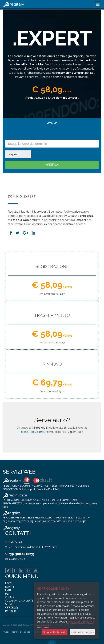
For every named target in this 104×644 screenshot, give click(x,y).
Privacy (6, 632)
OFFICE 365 (12, 608)
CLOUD (9, 597)
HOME (9, 583)
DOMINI (9, 587)
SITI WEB (10, 604)
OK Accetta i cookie (55, 632)
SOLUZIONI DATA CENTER (20, 601)
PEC (7, 594)
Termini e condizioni (21, 632)
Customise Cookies (83, 632)
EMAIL (9, 590)
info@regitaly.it (17, 559)
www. (52, 123)
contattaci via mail (33, 432)
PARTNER (11, 611)
